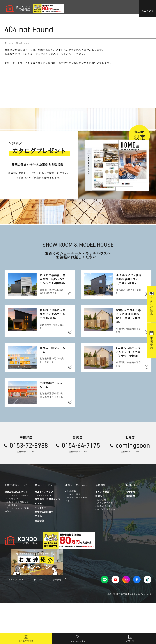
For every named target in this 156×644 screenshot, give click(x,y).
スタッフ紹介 (74, 536)
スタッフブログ (105, 544)
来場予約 (130, 533)
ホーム (8, 43)
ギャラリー (41, 549)
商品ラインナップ (44, 533)
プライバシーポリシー (17, 621)
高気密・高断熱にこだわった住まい (17, 545)
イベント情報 (102, 533)
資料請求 (130, 537)
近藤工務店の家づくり (16, 533)
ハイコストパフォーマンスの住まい (17, 538)
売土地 (38, 557)
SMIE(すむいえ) (45, 537)
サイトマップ (40, 621)
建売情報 (39, 562)
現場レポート (104, 547)
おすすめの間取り (44, 553)
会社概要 (71, 532)
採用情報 (57, 621)
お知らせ (100, 537)
